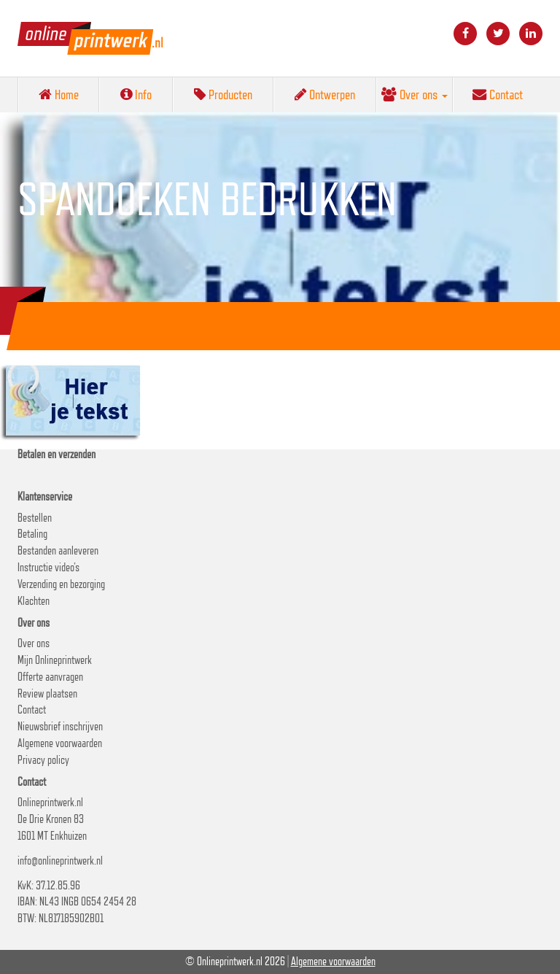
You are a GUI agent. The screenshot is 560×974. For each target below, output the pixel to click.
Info (136, 94)
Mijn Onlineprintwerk (55, 660)
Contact (498, 94)
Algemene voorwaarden (60, 743)
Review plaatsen (47, 693)
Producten (223, 94)
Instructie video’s (48, 567)
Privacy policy (43, 760)
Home (59, 94)
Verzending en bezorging (61, 584)
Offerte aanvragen (50, 677)
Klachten (34, 601)
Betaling (32, 534)
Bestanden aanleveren (58, 550)
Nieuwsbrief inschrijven (60, 726)
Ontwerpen (325, 94)
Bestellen (35, 518)
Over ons (415, 94)
